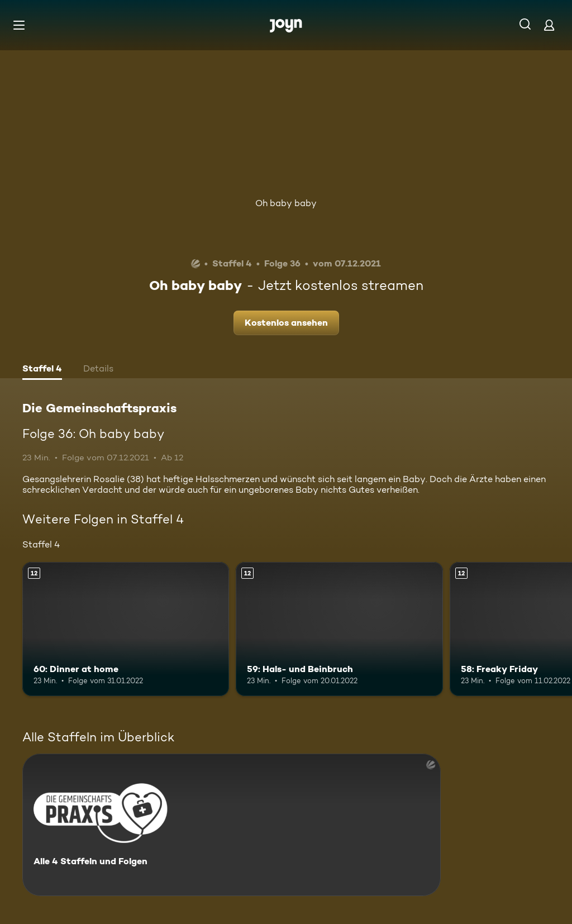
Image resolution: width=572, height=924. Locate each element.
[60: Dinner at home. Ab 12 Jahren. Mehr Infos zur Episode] (126, 629)
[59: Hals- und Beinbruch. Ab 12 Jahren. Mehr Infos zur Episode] (339, 629)
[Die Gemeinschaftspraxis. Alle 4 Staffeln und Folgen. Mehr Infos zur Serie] (232, 825)
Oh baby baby (286, 203)
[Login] (549, 25)
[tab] (42, 370)
